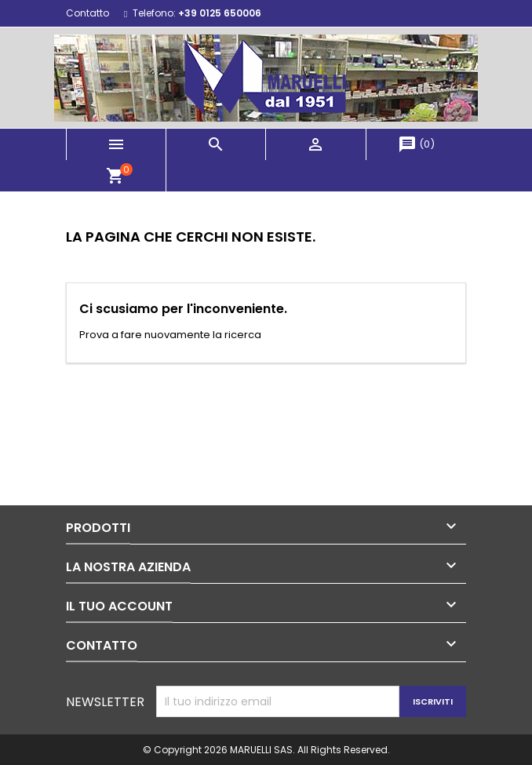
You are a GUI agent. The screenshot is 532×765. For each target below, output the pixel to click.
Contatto (87, 13)
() (416, 144)
